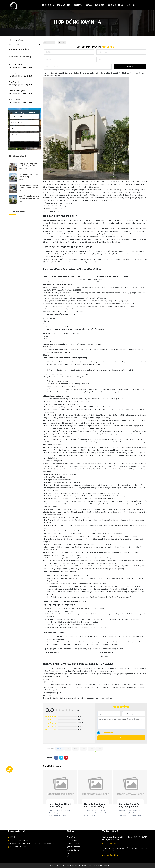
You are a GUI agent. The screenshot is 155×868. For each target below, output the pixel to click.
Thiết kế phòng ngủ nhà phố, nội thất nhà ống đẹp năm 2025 (29, 187)
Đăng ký (130, 67)
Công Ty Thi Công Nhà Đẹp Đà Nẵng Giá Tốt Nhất (28, 166)
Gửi (121, 738)
